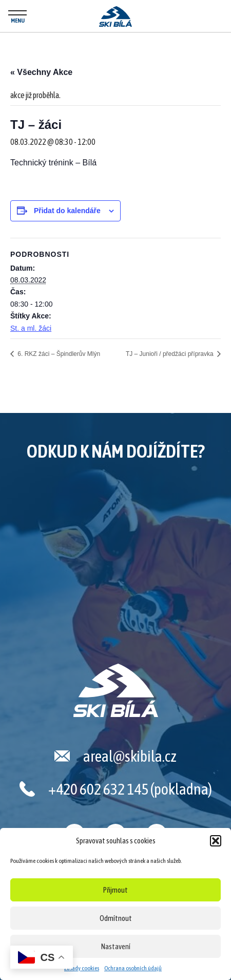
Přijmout (115, 890)
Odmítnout (116, 918)
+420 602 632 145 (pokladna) (130, 789)
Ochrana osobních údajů (133, 968)
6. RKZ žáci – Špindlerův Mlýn (58, 354)
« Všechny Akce (41, 72)
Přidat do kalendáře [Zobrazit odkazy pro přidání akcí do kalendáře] (67, 211)
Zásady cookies (82, 968)
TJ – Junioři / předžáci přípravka (170, 354)
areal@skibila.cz (130, 756)
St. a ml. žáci (31, 328)
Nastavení (116, 946)
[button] (216, 841)
